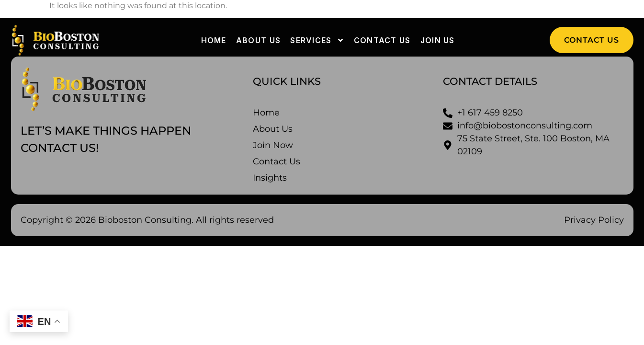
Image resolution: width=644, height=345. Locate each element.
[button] (592, 40)
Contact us (382, 40)
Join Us (438, 40)
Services (317, 40)
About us (258, 40)
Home (214, 40)
